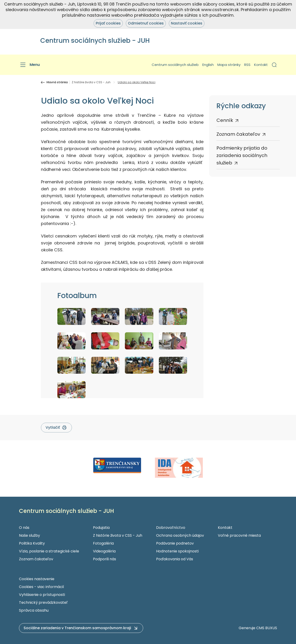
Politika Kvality (32, 543)
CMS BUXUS (267, 628)
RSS (247, 65)
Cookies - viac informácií (42, 587)
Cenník (225, 120)
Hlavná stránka (57, 82)
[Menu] (29, 65)
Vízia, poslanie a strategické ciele (49, 551)
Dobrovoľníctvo (171, 528)
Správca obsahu (34, 610)
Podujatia (101, 528)
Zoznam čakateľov (238, 134)
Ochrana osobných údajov (180, 535)
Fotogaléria (103, 543)
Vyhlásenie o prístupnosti (42, 595)
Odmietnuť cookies (146, 23)
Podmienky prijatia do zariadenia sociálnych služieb (242, 155)
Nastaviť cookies (187, 23)
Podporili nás (105, 559)
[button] (274, 65)
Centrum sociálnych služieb (175, 65)
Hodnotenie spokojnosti (177, 551)
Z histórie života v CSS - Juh (91, 82)
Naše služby (29, 535)
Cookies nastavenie (37, 579)
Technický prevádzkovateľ (43, 602)
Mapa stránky (229, 65)
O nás (24, 528)
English (208, 65)
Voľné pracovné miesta (239, 535)
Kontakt (261, 65)
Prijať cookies (108, 23)
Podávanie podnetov (175, 543)
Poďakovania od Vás (175, 559)
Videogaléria (104, 551)
